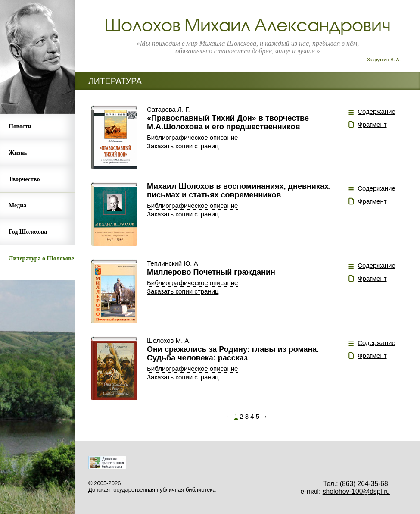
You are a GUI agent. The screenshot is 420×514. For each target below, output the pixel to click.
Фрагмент (372, 124)
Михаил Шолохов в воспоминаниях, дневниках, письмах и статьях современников (239, 191)
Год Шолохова (28, 232)
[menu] (38, 197)
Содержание (376, 111)
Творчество (24, 179)
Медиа (17, 205)
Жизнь (18, 153)
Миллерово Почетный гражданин (211, 272)
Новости (20, 127)
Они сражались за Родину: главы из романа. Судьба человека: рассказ (233, 354)
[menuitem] (38, 127)
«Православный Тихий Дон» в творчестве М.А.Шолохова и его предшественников (228, 122)
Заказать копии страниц (183, 146)
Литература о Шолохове (41, 259)
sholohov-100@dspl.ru (356, 491)
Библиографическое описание (192, 137)
